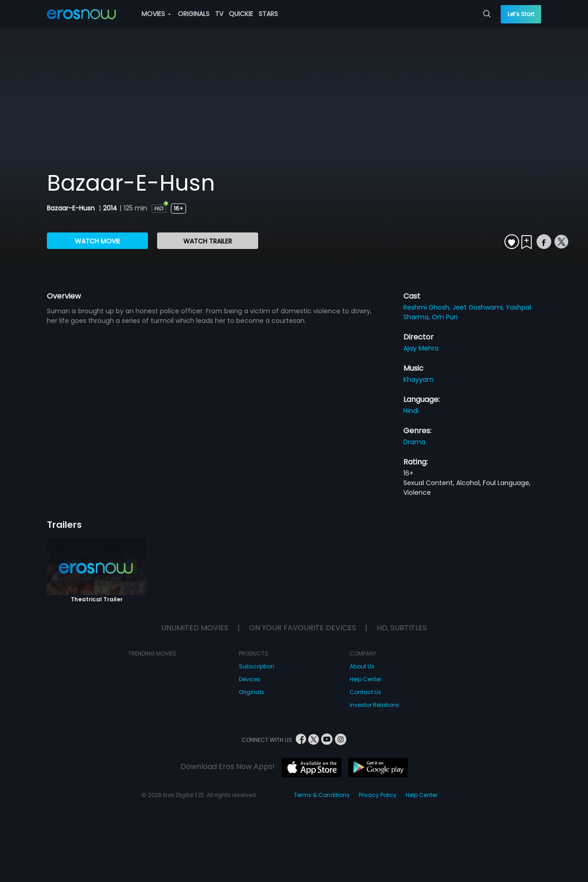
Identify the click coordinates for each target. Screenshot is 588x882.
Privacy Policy (378, 795)
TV (219, 14)
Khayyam (418, 379)
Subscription (257, 666)
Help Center (365, 679)
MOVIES (156, 14)
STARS (268, 14)
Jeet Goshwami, (479, 307)
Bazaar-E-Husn (72, 208)
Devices (250, 679)
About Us (362, 666)
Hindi (411, 411)
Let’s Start (521, 14)
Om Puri (445, 317)
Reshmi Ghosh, (428, 307)
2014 (110, 208)
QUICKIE (241, 14)
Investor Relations (374, 705)
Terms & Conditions (322, 795)
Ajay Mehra (421, 348)
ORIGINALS (194, 14)
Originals (252, 692)
